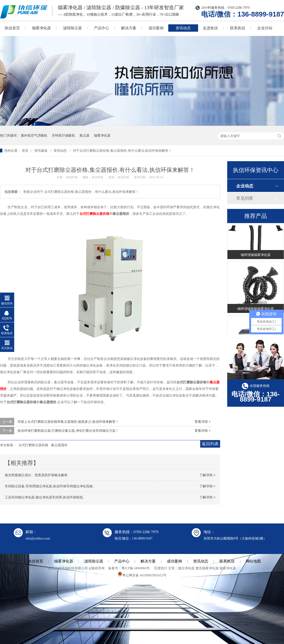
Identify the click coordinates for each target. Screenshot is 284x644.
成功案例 (156, 28)
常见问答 (245, 198)
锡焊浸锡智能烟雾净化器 (256, 309)
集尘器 (84, 135)
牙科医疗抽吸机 (63, 135)
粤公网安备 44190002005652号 (142, 575)
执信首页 (35, 561)
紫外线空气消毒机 (34, 135)
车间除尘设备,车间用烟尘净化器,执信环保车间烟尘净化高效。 (50, 486)
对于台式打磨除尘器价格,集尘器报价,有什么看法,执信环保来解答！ (122, 151)
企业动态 (245, 186)
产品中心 (102, 28)
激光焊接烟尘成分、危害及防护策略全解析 (36, 475)
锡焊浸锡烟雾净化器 (256, 255)
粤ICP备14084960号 (136, 568)
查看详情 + (203, 422)
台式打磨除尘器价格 (94, 214)
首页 (26, 151)
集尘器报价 (59, 445)
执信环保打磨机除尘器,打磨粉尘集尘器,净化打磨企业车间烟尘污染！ (68, 431)
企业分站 (265, 28)
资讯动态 (183, 28)
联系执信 (238, 28)
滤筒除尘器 (72, 28)
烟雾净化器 (41, 28)
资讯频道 (41, 151)
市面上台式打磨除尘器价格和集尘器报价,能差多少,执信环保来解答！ (68, 422)
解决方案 (129, 28)
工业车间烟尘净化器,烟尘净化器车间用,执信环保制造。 (45, 497)
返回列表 (210, 444)
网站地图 (253, 561)
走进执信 (210, 28)
